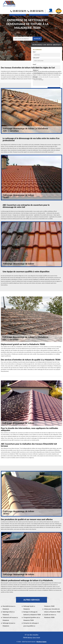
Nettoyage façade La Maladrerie (29, 608)
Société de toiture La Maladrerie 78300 (50, 616)
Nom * (35, 52)
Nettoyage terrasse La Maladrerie (9, 624)
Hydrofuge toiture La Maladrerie (9, 613)
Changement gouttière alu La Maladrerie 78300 (32, 619)
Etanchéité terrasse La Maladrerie (9, 608)
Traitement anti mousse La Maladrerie (10, 619)
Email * (35, 64)
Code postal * (36, 58)
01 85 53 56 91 (18, 11)
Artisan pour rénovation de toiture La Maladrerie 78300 (52, 610)
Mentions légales (41, 642)
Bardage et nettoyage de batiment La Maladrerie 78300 (32, 613)
